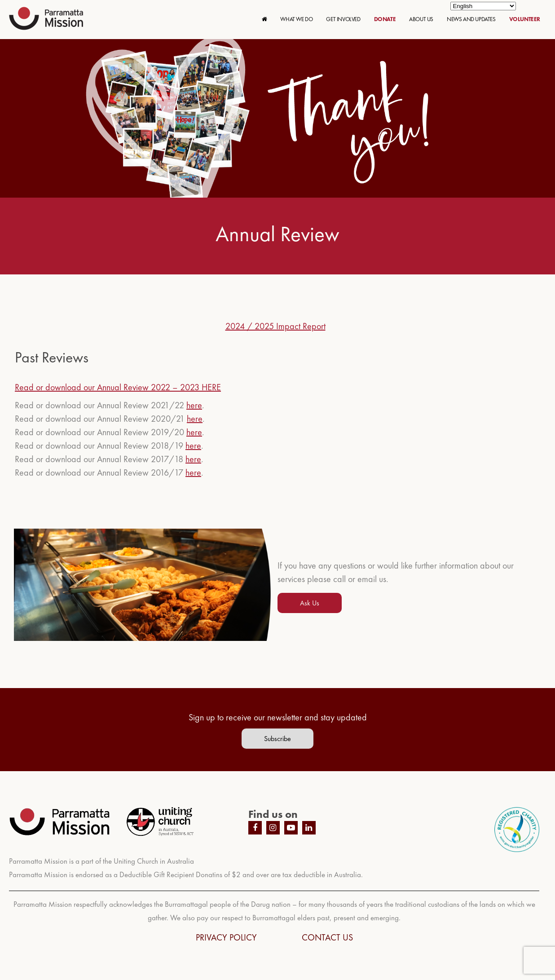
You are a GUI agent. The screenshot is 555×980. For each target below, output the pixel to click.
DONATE (385, 19)
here (194, 405)
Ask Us (310, 603)
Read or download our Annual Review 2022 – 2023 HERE (118, 387)
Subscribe (277, 739)
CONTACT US (327, 937)
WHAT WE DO (296, 19)
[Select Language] (483, 6)
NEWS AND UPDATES (471, 19)
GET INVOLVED (343, 19)
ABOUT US (421, 19)
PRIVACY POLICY (226, 937)
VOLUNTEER (525, 19)
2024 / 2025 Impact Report (275, 326)
